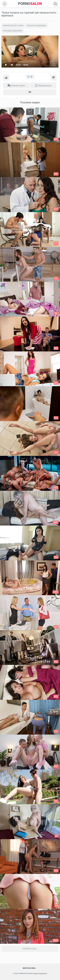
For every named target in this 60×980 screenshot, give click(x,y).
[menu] (5, 4)
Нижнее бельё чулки (13, 26)
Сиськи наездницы (36, 26)
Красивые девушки (13, 31)
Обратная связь (29, 968)
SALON (30, 4)
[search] (55, 4)
